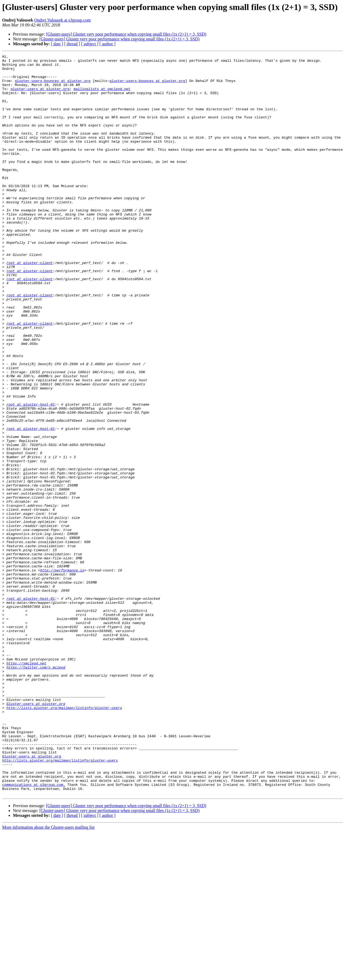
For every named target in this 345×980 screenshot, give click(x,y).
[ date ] (57, 44)
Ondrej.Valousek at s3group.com (63, 20)
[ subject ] (90, 44)
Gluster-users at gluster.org (36, 834)
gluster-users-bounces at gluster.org (53, 86)
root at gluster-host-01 (31, 475)
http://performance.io (62, 674)
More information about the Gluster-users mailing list (48, 975)
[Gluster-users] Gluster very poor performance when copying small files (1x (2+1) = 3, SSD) (126, 34)
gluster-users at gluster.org (40, 96)
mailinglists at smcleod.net (102, 96)
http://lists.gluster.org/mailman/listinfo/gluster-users (64, 839)
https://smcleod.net (26, 785)
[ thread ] (72, 44)
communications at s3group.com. (34, 931)
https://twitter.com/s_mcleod (36, 790)
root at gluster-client (30, 305)
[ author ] (108, 44)
